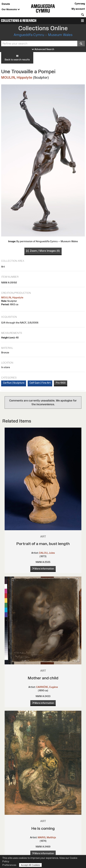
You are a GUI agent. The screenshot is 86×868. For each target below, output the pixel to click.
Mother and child (43, 678)
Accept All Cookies (30, 865)
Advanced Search (43, 49)
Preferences (9, 865)
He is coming (43, 828)
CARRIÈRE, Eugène (47, 687)
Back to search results (17, 58)
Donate (6, 4)
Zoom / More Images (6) (43, 251)
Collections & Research (19, 21)
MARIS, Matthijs (47, 837)
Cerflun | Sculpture (14, 383)
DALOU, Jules (47, 553)
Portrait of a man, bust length (43, 544)
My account (78, 9)
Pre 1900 (61, 383)
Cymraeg (80, 4)
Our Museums (11, 10)
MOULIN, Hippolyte (17, 77)
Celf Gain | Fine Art (40, 383)
